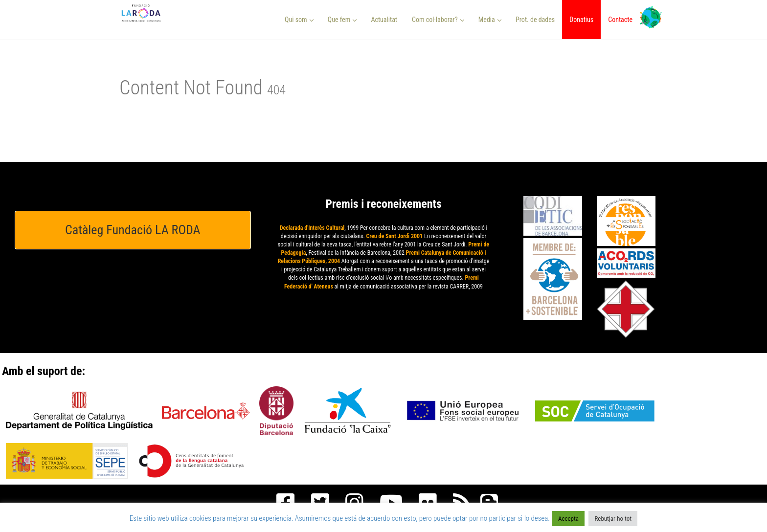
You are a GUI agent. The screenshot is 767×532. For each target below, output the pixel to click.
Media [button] (490, 20)
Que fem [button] (342, 20)
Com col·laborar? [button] (438, 20)
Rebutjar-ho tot (613, 519)
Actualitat (384, 20)
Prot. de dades (535, 20)
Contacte (620, 20)
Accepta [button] (568, 519)
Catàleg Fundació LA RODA (133, 230)
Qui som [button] (299, 20)
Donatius (581, 20)
